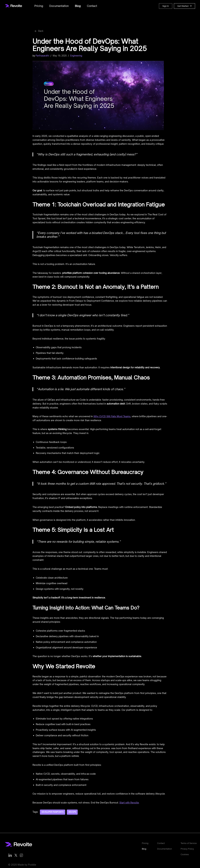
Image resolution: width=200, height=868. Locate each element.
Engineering (76, 55)
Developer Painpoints (53, 811)
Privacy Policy (187, 848)
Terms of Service (189, 842)
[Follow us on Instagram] (21, 854)
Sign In (166, 6)
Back (39, 31)
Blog (78, 6)
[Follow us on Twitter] (16, 854)
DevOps (72, 811)
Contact (92, 6)
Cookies (185, 853)
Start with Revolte (129, 801)
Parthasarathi (42, 55)
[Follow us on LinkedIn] (10, 854)
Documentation (59, 6)
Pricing (39, 6)
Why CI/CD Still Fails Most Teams (112, 415)
